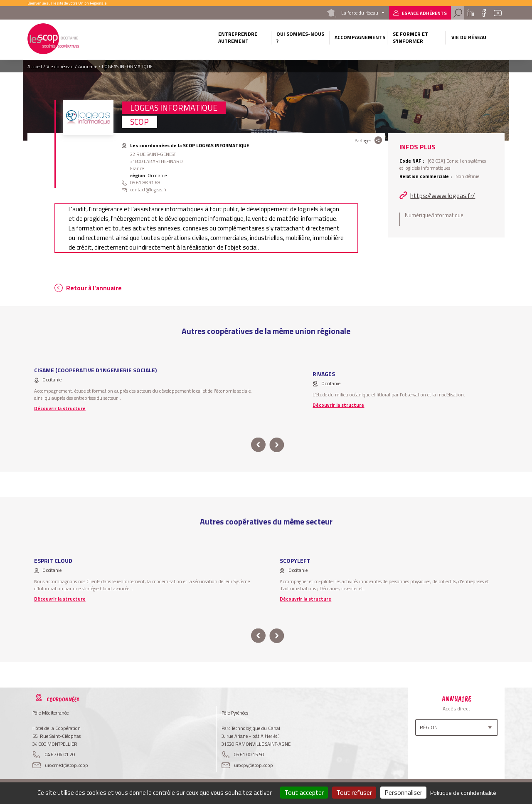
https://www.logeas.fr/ (443, 195)
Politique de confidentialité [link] (463, 793)
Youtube (498, 13)
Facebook (484, 13)
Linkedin (470, 13)
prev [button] (258, 445)
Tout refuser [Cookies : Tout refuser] (354, 792)
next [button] (277, 445)
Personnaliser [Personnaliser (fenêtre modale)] (403, 792)
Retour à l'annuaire (94, 288)
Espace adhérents (424, 13)
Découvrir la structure (60, 408)
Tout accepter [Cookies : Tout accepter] (304, 792)
